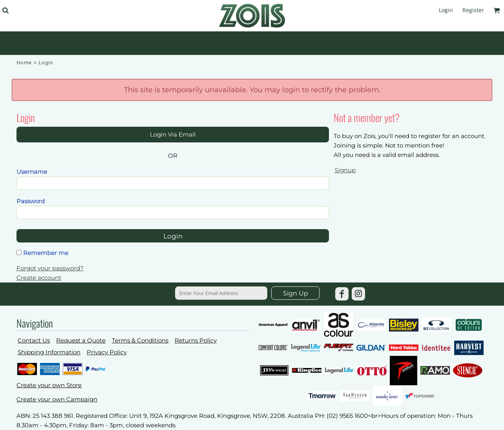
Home (24, 63)
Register (473, 10)
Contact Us (34, 340)
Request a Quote (81, 340)
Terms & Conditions (140, 340)
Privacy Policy (107, 352)
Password (31, 201)
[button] (5, 10)
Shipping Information (49, 352)
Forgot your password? (50, 268)
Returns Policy (196, 340)
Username (32, 172)
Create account (39, 278)
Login (446, 10)
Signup (345, 170)
